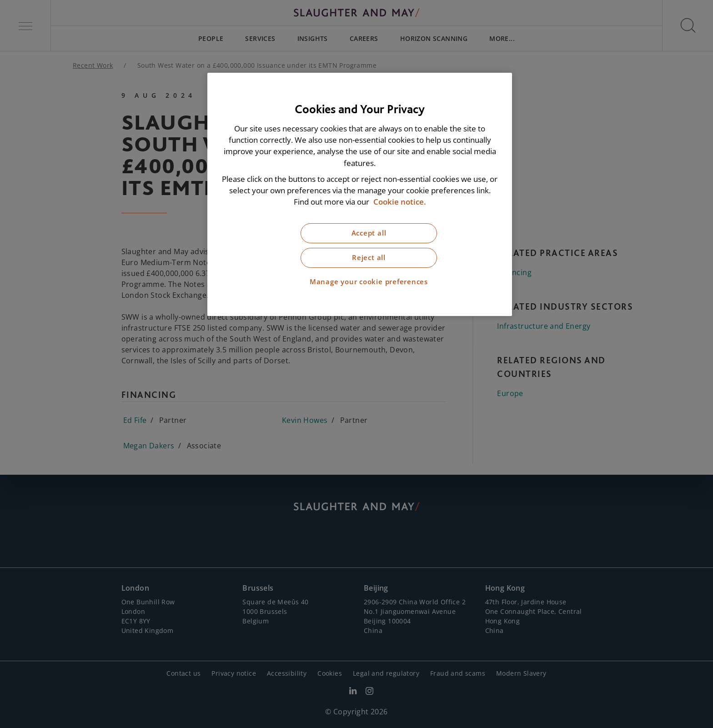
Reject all (369, 258)
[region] (360, 194)
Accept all (369, 233)
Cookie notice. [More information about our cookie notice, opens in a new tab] (400, 202)
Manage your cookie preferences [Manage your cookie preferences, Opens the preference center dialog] (369, 282)
